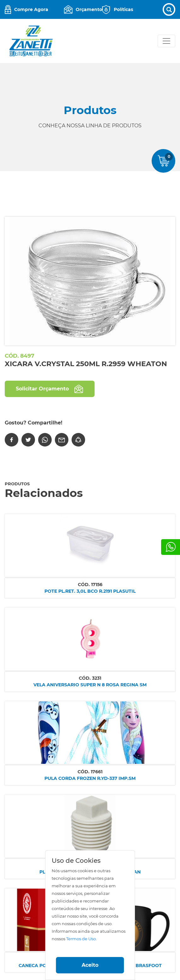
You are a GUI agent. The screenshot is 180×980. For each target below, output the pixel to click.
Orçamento (89, 9)
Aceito (90, 965)
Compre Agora (31, 9)
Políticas (123, 9)
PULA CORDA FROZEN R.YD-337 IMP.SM (90, 778)
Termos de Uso (81, 939)
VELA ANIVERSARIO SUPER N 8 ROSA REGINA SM (90, 685)
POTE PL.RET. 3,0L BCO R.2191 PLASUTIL (90, 591)
